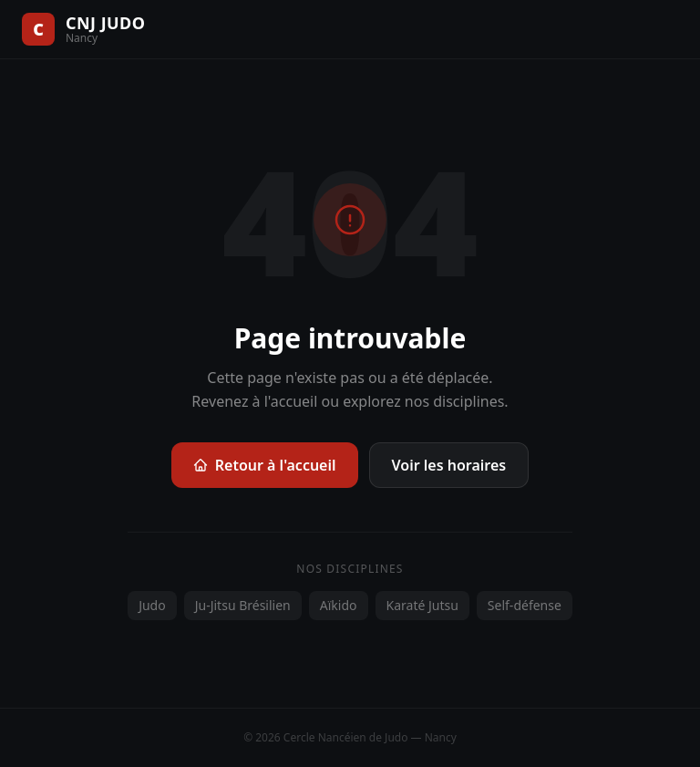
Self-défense (525, 605)
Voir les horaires (449, 465)
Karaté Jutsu (422, 605)
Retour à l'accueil (265, 465)
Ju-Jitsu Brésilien (243, 605)
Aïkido (339, 605)
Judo (152, 605)
